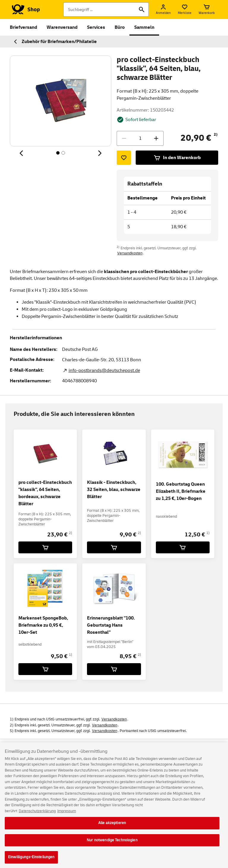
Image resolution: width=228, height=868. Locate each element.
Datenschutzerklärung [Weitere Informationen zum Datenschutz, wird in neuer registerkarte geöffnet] (37, 814)
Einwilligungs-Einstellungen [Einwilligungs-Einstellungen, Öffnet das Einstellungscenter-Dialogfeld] (31, 860)
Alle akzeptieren (112, 826)
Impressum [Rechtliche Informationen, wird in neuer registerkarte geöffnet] (67, 814)
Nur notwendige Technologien (112, 843)
